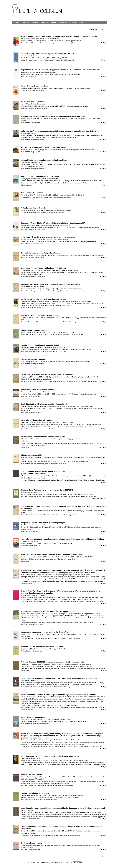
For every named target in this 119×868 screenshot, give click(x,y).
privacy (82, 23)
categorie (45, 23)
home (17, 23)
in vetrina (26, 23)
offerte (54, 23)
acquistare (63, 23)
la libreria (72, 23)
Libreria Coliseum (47, 862)
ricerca (35, 23)
